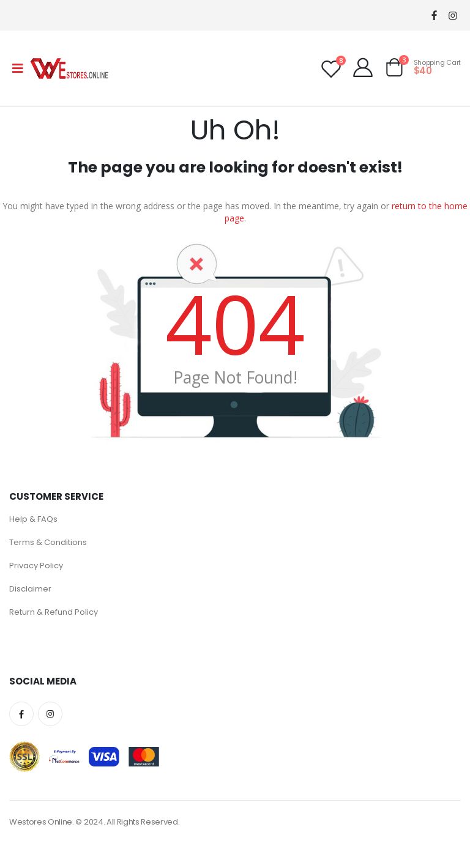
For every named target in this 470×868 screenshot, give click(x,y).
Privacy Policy (36, 566)
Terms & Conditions (48, 542)
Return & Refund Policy (54, 612)
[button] (395, 70)
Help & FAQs (33, 519)
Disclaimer (30, 589)
